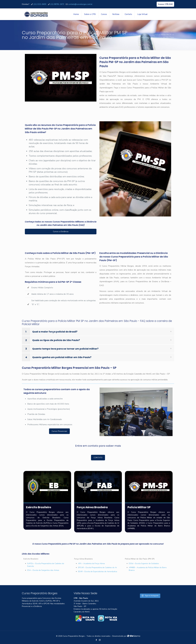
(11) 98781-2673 (57, 4)
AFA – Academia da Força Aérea (91, 563)
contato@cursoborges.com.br (80, 4)
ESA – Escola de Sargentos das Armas (43, 570)
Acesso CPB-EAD (165, 4)
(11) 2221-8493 (40, 4)
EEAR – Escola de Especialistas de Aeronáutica (98, 572)
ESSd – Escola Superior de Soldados (144, 563)
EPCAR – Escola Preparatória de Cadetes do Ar (97, 568)
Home (166, 32)
